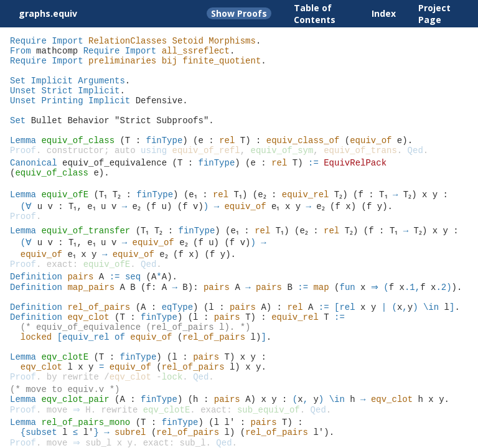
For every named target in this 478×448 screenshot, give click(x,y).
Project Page (434, 14)
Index (384, 13)
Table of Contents (315, 14)
